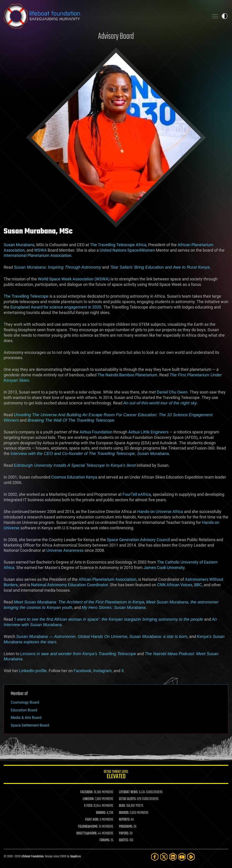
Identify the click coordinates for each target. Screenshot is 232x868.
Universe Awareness (65, 550)
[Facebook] (155, 857)
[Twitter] (164, 857)
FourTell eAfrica (137, 494)
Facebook (82, 671)
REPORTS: (125, 820)
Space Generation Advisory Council (138, 540)
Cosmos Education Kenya (74, 477)
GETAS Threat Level (116, 775)
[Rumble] (191, 857)
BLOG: (122, 806)
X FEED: (88, 806)
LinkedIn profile (33, 671)
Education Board (24, 710)
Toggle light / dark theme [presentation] (225, 16)
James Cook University (164, 568)
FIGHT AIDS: (92, 820)
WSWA (40, 250)
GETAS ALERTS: (128, 799)
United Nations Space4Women (127, 250)
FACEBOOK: (87, 792)
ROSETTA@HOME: (87, 834)
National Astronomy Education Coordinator (69, 585)
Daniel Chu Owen (172, 392)
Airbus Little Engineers (148, 432)
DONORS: (101, 813)
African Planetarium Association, (108, 579)
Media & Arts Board (26, 718)
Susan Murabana (19, 245)
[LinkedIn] (173, 857)
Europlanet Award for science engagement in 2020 (56, 307)
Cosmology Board (25, 702)
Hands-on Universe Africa (160, 512)
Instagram (102, 671)
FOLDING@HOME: (88, 827)
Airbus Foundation (96, 432)
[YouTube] (182, 857)
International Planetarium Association (37, 255)
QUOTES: (124, 840)
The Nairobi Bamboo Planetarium (127, 375)
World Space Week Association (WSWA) (74, 279)
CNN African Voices (175, 585)
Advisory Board (116, 37)
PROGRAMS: (126, 827)
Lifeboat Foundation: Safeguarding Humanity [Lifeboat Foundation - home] (105, 16)
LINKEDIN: (88, 799)
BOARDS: (124, 813)
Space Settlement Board (30, 725)
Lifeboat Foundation (32, 857)
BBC (198, 585)
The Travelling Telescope (26, 296)
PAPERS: (124, 834)
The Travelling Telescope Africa (118, 245)
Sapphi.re (75, 857)
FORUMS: (105, 840)
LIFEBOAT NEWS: (129, 792)
